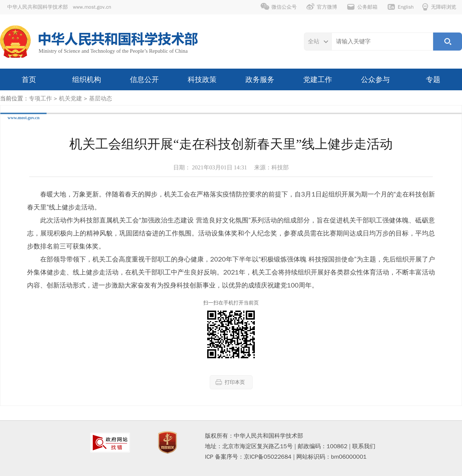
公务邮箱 (362, 7)
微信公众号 (279, 7)
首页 (29, 79)
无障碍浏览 (439, 7)
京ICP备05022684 (268, 457)
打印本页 (230, 382)
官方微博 (322, 7)
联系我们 (364, 446)
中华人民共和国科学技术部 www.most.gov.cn (59, 7)
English (400, 7)
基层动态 (100, 99)
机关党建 (70, 99)
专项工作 (40, 99)
